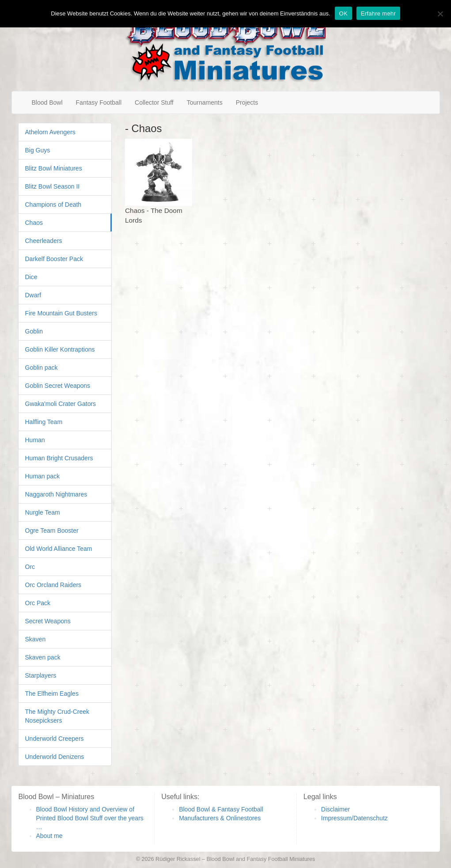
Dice (31, 277)
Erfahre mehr (378, 13)
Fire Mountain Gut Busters (61, 313)
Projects (247, 102)
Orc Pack (38, 603)
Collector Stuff (154, 102)
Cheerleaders (44, 241)
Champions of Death (53, 205)
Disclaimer (335, 809)
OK (343, 13)
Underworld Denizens (55, 757)
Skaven (36, 639)
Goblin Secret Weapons (58, 386)
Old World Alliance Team (59, 549)
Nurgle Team (43, 512)
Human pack (43, 476)
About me (49, 836)
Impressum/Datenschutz (354, 818)
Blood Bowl (47, 102)
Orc (30, 567)
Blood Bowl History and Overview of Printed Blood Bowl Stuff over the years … (90, 818)
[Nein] (440, 14)
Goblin (34, 331)
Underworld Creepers (55, 739)
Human (35, 440)
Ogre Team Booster (52, 531)
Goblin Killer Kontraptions (60, 349)
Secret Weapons (48, 621)
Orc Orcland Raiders (53, 585)
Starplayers (41, 675)
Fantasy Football (99, 102)
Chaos (34, 223)
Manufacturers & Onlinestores (220, 818)
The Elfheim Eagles (52, 694)
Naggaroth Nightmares (56, 494)
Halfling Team (44, 422)
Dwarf (33, 295)
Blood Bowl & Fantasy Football (221, 809)
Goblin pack (42, 368)
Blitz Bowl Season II (53, 186)
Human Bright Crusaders (59, 458)
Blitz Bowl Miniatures (54, 168)
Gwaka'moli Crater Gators (61, 404)
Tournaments (205, 102)
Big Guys (38, 150)
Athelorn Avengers (50, 132)
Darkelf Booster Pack (54, 259)
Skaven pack (43, 657)
